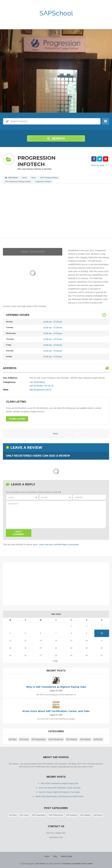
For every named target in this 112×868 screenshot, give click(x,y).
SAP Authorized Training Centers (18, 182)
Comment (13, 504)
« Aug (55, 661)
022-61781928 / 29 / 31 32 (41, 386)
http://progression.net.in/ (40, 390)
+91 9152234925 (37, 382)
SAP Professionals (56, 739)
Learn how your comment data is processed (59, 544)
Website (79, 497)
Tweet (55, 434)
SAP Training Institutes (49, 178)
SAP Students (72, 739)
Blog (55, 856)
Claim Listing (17, 419)
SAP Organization (39, 739)
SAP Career (24, 739)
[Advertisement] (56, 211)
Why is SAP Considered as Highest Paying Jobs (60, 783)
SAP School (41, 864)
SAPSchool (98, 739)
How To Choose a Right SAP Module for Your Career (60, 792)
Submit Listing (66, 856)
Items (33, 178)
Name (23, 497)
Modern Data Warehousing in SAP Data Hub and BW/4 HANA (60, 797)
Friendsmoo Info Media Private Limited (78, 864)
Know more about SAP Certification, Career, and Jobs (60, 788)
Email (56, 497)
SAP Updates (85, 739)
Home (24, 178)
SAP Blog (13, 739)
